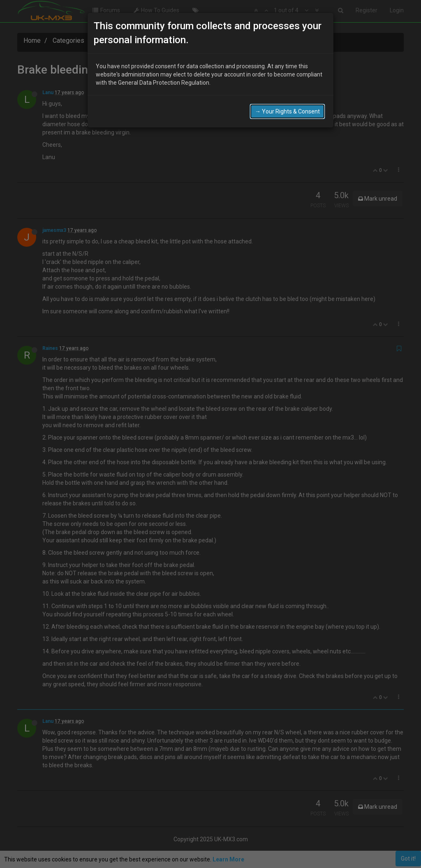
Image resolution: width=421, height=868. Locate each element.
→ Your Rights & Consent (287, 111)
